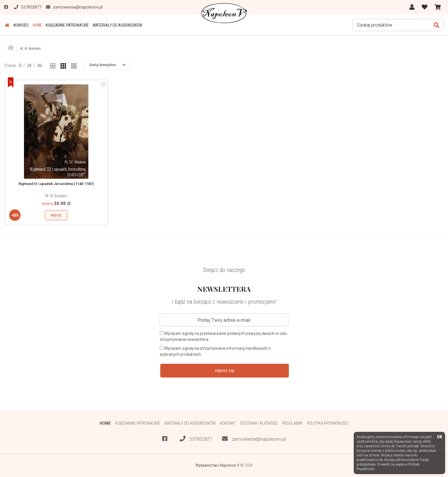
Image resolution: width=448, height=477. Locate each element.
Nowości (20, 25)
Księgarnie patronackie (65, 25)
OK (440, 437)
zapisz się (225, 370)
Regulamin (292, 423)
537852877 (196, 439)
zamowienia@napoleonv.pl (254, 439)
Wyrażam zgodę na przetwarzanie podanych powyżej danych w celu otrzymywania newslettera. (223, 336)
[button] (107, 65)
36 (39, 65)
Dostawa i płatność (259, 423)
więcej (56, 215)
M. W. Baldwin (56, 196)
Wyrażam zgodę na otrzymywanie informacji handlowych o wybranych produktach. (215, 351)
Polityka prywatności (328, 423)
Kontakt (228, 423)
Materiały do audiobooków (115, 25)
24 (29, 65)
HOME (36, 25)
